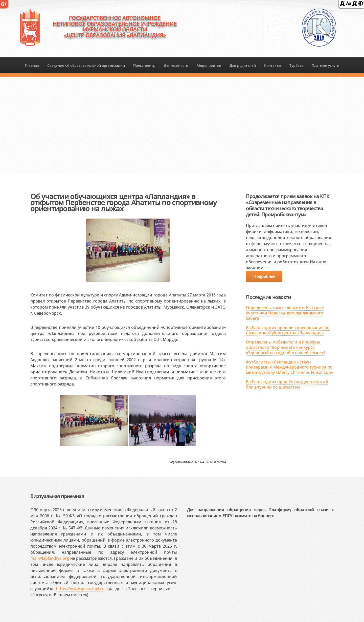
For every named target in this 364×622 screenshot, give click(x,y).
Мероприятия (209, 65)
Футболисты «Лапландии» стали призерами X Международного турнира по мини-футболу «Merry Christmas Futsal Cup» (289, 367)
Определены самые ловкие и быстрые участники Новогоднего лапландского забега (285, 313)
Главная (32, 65)
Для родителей (243, 65)
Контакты (273, 65)
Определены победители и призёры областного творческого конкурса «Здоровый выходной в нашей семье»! (285, 347)
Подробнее (264, 276)
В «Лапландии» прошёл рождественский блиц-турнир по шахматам (287, 384)
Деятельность (176, 65)
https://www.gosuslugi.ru (80, 589)
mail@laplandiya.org (50, 558)
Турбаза (296, 65)
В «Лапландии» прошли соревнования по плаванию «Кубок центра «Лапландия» (288, 330)
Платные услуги (325, 65)
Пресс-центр (144, 65)
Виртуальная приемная (57, 496)
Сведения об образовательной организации (86, 65)
